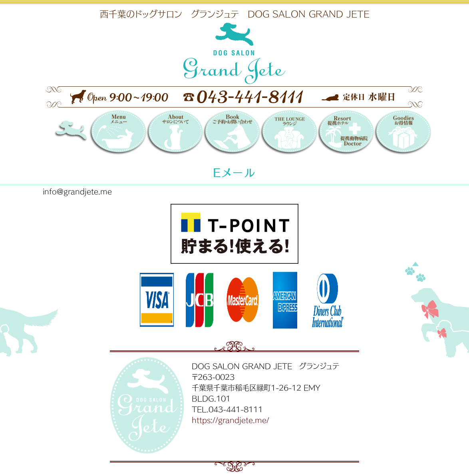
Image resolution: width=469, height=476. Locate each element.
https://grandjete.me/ (231, 420)
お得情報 (402, 133)
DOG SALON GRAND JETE (82, 133)
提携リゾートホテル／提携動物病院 (346, 133)
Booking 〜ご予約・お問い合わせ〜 (232, 133)
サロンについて (175, 133)
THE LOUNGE (289, 133)
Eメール (234, 172)
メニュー (118, 133)
